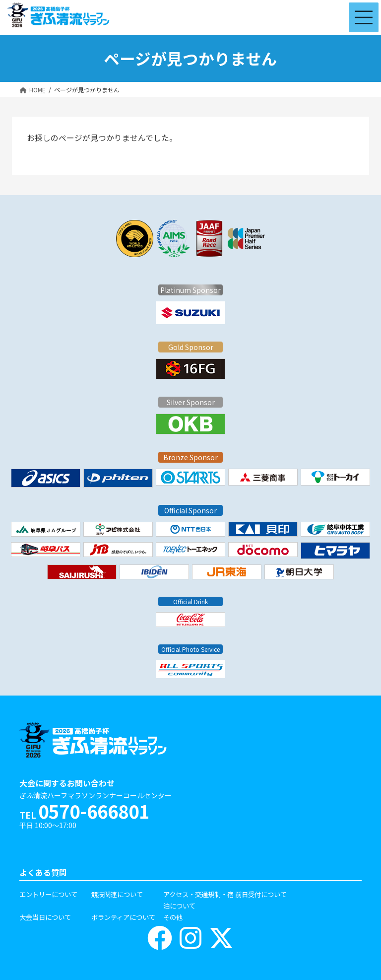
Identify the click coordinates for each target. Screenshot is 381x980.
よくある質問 (43, 873)
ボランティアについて (123, 917)
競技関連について (117, 894)
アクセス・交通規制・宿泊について (198, 900)
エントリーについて (48, 894)
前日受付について (261, 894)
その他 (173, 917)
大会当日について (45, 917)
